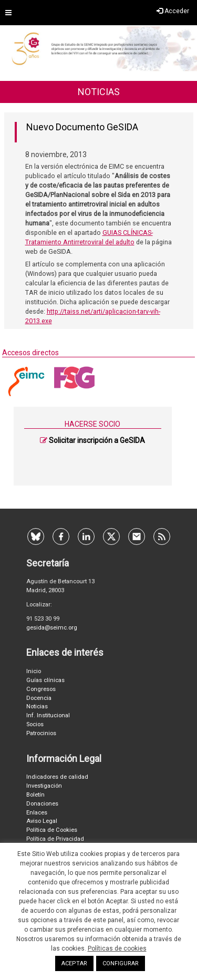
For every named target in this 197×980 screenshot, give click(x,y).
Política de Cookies (52, 830)
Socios (35, 724)
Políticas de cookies (117, 948)
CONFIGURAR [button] (121, 963)
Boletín (35, 795)
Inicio (34, 671)
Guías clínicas (45, 680)
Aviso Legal (42, 821)
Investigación (44, 786)
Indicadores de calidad (57, 777)
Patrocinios (41, 733)
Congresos (41, 689)
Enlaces (37, 813)
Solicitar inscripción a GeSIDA (97, 440)
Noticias (37, 706)
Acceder (173, 11)
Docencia (39, 698)
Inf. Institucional (48, 715)
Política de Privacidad (55, 839)
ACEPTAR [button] (74, 963)
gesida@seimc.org (52, 628)
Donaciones (42, 804)
